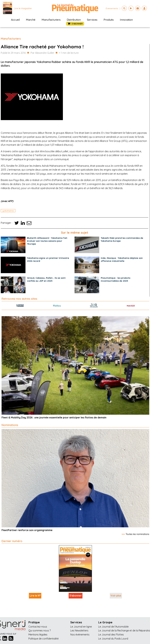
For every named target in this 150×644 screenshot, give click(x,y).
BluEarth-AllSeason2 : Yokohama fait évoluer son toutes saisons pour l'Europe (47, 241)
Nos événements (80, 635)
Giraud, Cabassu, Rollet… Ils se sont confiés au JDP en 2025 (46, 279)
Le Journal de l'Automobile (113, 627)
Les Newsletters (79, 630)
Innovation (126, 20)
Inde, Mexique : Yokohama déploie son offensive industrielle (122, 260)
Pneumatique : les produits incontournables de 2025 (116, 279)
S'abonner (76, 596)
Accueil (15, 20)
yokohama (8, 211)
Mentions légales (38, 635)
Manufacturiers (51, 20)
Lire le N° (35, 596)
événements (112, 8)
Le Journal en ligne (81, 627)
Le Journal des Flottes (111, 635)
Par (42, 53)
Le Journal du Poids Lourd (113, 639)
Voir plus (116, 596)
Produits (109, 20)
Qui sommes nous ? (40, 630)
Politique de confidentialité (43, 639)
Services (92, 20)
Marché (31, 20)
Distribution (74, 20)
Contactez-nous (38, 627)
